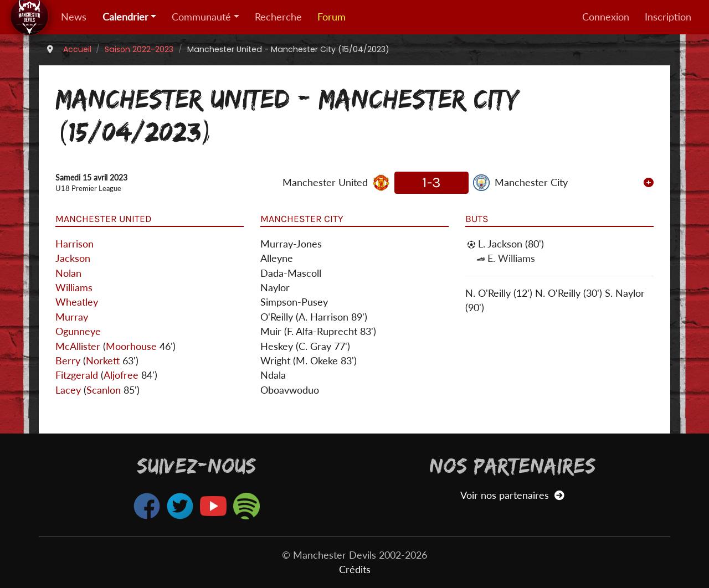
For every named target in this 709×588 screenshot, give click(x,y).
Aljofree (121, 375)
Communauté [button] (201, 17)
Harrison (75, 244)
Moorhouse (131, 346)
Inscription (668, 17)
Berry (68, 361)
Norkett (103, 361)
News (74, 17)
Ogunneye (78, 331)
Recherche (278, 17)
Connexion (606, 17)
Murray (72, 317)
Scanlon (104, 390)
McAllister (78, 346)
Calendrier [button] (125, 17)
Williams (74, 288)
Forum (332, 17)
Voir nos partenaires (512, 495)
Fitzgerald (77, 375)
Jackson (73, 258)
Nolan (68, 273)
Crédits (355, 569)
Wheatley (77, 302)
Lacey (68, 390)
